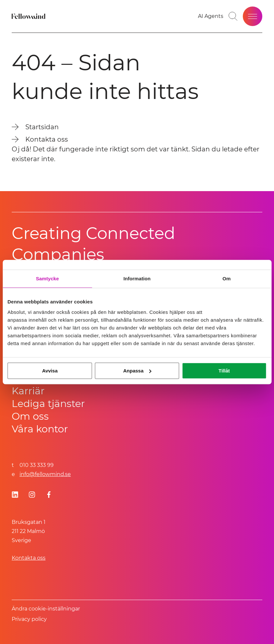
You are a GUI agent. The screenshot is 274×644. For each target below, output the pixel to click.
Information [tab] (137, 279)
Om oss (30, 416)
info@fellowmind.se (45, 474)
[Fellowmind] (29, 16)
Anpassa (137, 371)
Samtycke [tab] (47, 279)
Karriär (28, 391)
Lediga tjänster (48, 404)
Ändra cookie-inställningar (46, 609)
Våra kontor (40, 429)
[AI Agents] (211, 16)
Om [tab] (227, 279)
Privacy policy (29, 619)
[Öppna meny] (253, 16)
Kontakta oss (29, 558)
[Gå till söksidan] (233, 16)
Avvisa (50, 371)
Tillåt (224, 371)
